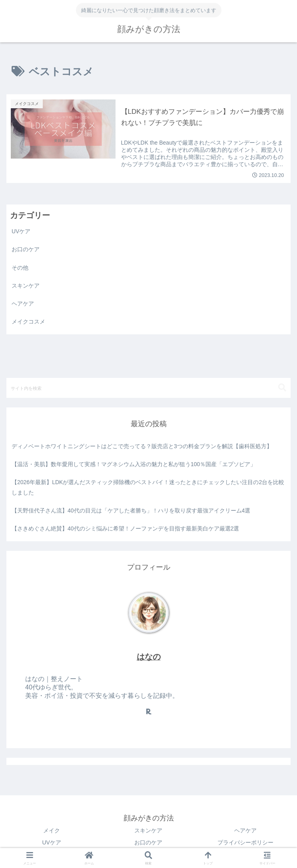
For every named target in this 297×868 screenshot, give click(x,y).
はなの (149, 657)
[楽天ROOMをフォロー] (149, 711)
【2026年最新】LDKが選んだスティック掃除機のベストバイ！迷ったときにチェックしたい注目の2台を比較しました (148, 487)
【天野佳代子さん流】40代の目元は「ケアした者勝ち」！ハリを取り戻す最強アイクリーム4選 (131, 510)
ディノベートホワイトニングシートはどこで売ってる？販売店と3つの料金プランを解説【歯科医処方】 (142, 446)
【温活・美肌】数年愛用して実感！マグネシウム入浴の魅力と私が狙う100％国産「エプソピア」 (134, 464)
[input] (148, 388)
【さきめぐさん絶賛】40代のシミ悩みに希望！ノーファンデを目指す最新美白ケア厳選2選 (125, 528)
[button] (282, 388)
